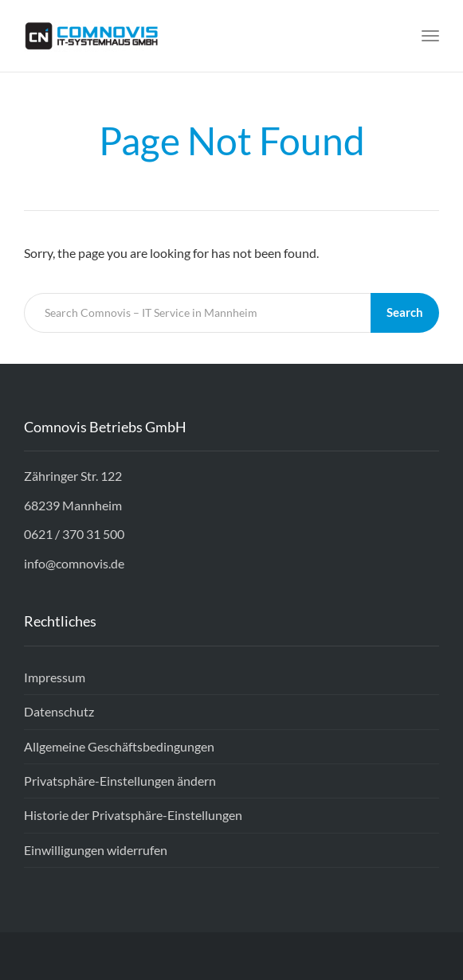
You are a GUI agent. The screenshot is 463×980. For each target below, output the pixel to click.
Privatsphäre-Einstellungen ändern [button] (120, 781)
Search (405, 312)
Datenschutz (59, 711)
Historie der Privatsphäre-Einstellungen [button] (133, 815)
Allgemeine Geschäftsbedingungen (119, 746)
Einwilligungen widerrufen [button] (96, 850)
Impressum (55, 677)
